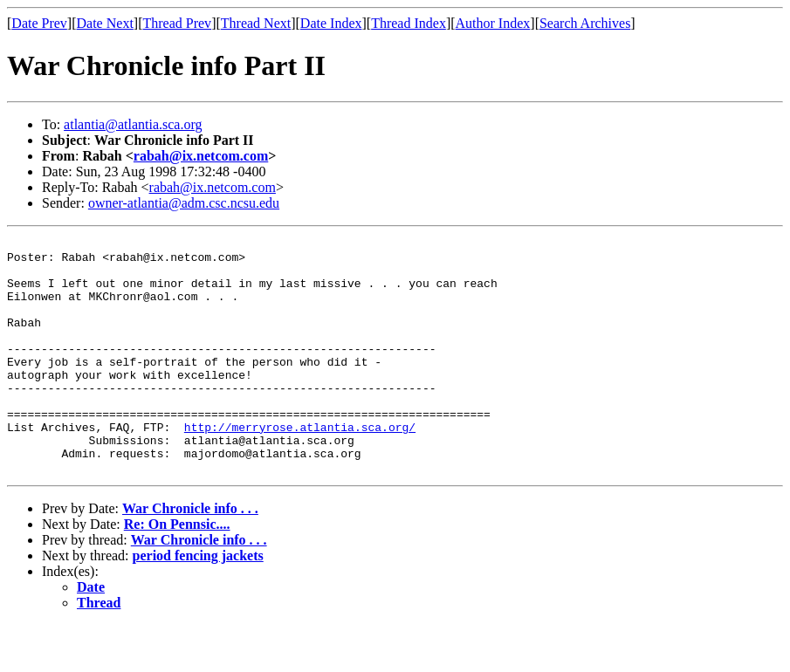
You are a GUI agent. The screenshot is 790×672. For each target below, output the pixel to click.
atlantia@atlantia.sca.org (133, 124)
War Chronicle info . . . (190, 555)
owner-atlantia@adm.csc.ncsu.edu (184, 203)
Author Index (493, 23)
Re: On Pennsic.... (177, 571)
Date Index (331, 23)
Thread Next (256, 23)
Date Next (105, 23)
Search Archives (585, 23)
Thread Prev (177, 23)
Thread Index (409, 23)
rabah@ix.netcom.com (201, 156)
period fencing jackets (198, 603)
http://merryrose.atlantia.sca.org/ (300, 466)
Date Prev (39, 23)
